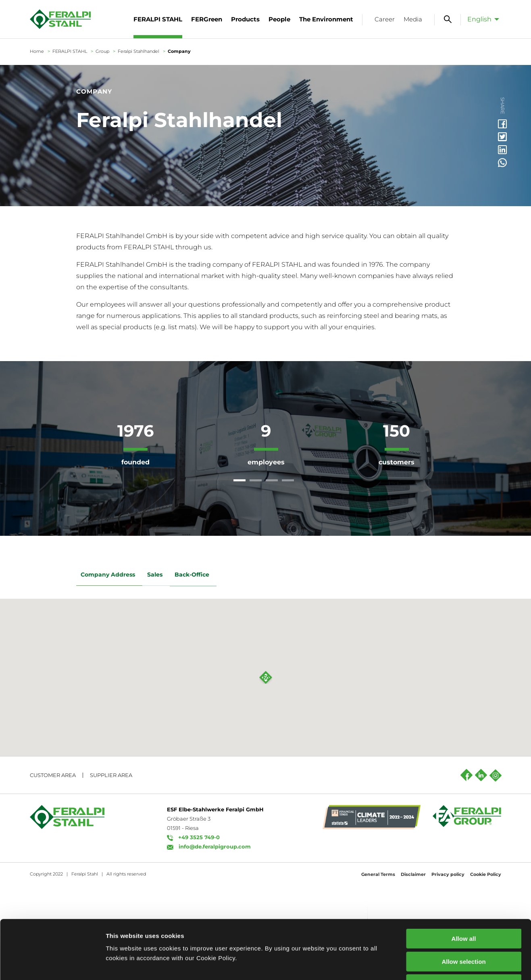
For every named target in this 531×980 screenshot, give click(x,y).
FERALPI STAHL (70, 51)
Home (37, 51)
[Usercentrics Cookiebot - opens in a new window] (52, 964)
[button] (266, 772)
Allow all (464, 883)
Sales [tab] (156, 575)
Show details (423, 964)
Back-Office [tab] (194, 575)
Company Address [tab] (109, 575)
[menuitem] (481, 19)
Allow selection (463, 906)
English (479, 19)
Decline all (464, 929)
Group (102, 51)
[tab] (239, 480)
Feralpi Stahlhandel (138, 51)
